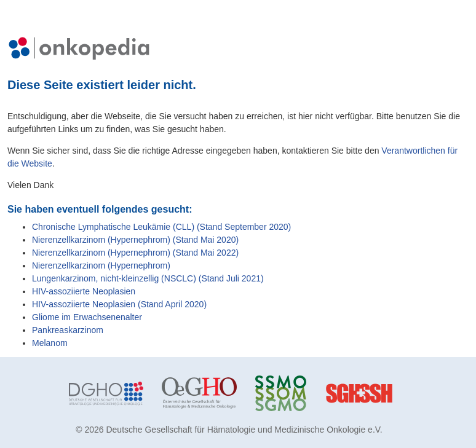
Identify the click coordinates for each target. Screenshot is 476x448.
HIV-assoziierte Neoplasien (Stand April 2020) (119, 304)
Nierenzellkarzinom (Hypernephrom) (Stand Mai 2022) (135, 253)
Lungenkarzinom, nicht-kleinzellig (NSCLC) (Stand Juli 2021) (148, 278)
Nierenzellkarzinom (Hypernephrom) (101, 265)
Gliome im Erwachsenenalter (87, 317)
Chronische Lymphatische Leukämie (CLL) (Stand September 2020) (161, 227)
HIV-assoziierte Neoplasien (84, 291)
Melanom (50, 343)
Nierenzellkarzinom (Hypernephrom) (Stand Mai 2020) (135, 240)
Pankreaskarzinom (68, 330)
